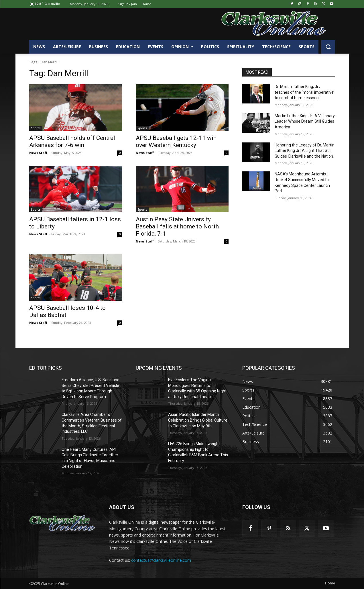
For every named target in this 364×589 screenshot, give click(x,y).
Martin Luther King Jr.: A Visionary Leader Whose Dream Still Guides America (305, 121)
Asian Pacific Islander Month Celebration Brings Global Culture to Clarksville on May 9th (198, 420)
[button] (328, 47)
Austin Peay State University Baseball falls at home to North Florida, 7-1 (177, 226)
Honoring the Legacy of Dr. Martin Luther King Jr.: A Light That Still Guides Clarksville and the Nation (305, 151)
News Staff (38, 153)
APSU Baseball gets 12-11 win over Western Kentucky (176, 141)
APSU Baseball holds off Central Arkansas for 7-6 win (72, 141)
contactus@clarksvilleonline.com (161, 560)
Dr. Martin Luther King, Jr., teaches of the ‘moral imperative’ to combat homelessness (304, 92)
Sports (36, 128)
